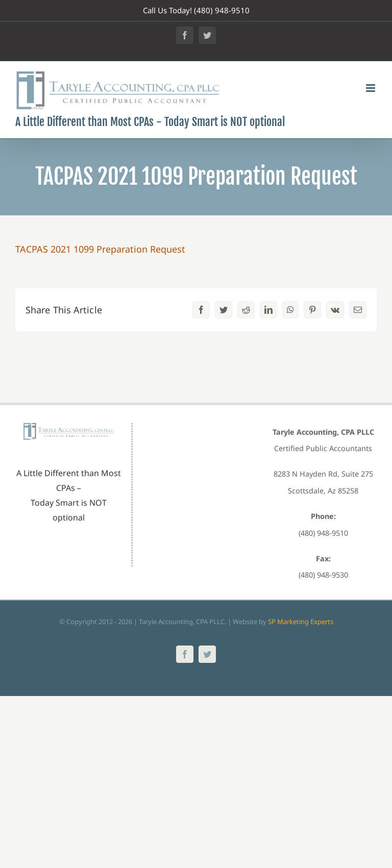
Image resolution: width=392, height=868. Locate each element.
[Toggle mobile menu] (371, 88)
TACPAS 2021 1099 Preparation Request (100, 249)
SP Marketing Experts (301, 622)
